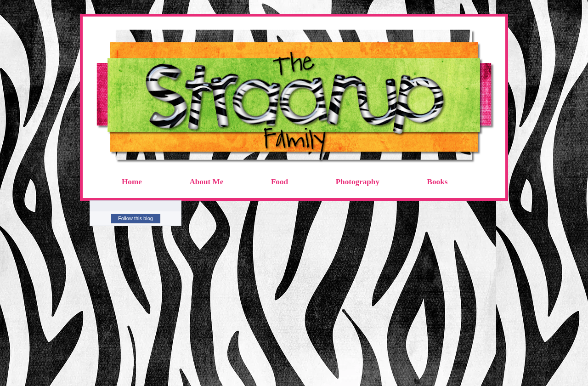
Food (280, 182)
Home (132, 182)
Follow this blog (136, 218)
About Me (206, 182)
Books (438, 182)
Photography (358, 182)
